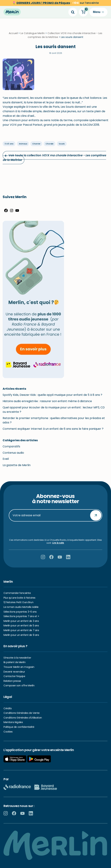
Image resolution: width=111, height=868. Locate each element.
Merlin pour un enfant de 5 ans (21, 626)
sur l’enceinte (58, 3)
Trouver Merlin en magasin (19, 667)
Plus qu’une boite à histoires (19, 598)
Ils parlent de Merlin (14, 662)
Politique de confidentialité (19, 727)
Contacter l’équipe (14, 676)
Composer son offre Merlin (19, 685)
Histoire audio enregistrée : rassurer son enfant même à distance (47, 401)
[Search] (73, 12)
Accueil (13, 33)
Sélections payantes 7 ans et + (21, 616)
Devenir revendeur (14, 672)
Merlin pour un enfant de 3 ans (21, 621)
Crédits (8, 708)
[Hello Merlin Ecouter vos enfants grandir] (12, 12)
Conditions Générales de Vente (22, 713)
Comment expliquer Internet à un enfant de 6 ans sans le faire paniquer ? (53, 429)
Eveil (6, 459)
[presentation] (56, 530)
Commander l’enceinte (17, 593)
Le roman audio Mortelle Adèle (21, 607)
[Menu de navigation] (98, 12)
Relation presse (12, 681)
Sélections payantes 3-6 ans (20, 612)
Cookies (8, 732)
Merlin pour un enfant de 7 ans (21, 630)
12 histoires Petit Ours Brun (18, 602)
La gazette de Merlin (17, 465)
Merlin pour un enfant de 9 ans (21, 635)
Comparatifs (11, 446)
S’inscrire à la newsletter (17, 658)
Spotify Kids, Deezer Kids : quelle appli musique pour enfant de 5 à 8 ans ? (52, 395)
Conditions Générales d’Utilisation (23, 718)
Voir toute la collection (54, 158)
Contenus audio (13, 453)
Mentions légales (13, 722)
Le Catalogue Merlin (33, 33)
